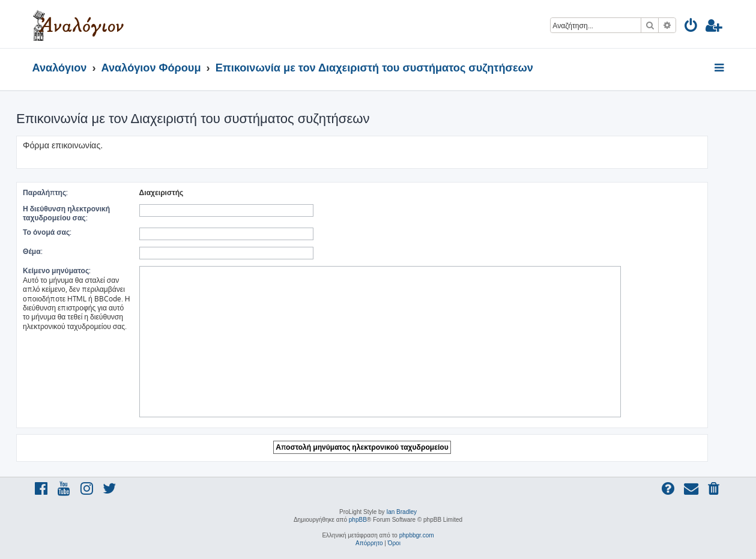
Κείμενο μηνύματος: (57, 270)
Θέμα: (33, 251)
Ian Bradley (401, 512)
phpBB (358, 520)
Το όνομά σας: (47, 232)
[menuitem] (691, 27)
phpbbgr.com (417, 535)
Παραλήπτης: (45, 192)
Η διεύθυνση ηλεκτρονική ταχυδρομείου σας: (66, 213)
